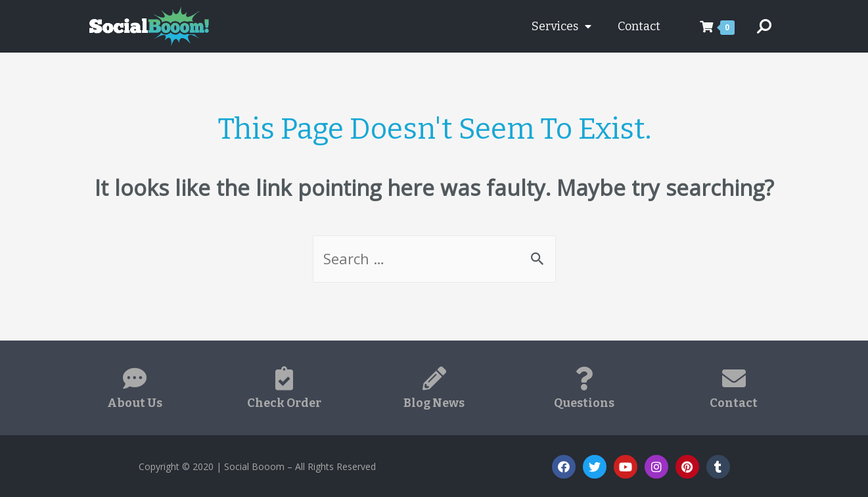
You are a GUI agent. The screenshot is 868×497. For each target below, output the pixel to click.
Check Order (284, 403)
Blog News (434, 403)
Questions (584, 403)
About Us (135, 403)
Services (561, 26)
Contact (639, 26)
